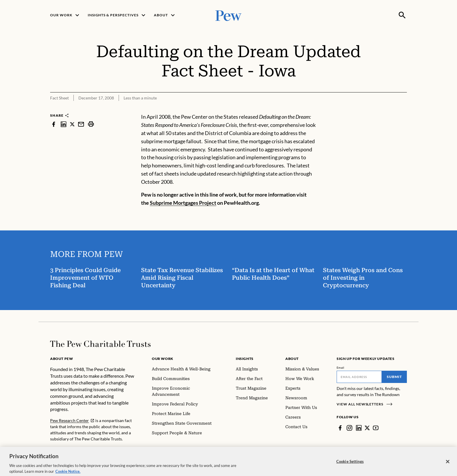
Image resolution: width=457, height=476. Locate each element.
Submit (394, 377)
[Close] (448, 464)
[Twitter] (367, 428)
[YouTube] (376, 428)
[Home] (100, 344)
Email (341, 367)
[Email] (359, 377)
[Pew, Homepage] (228, 15)
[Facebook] (340, 428)
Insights (245, 359)
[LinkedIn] (359, 428)
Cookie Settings (350, 464)
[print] (91, 124)
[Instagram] (349, 428)
